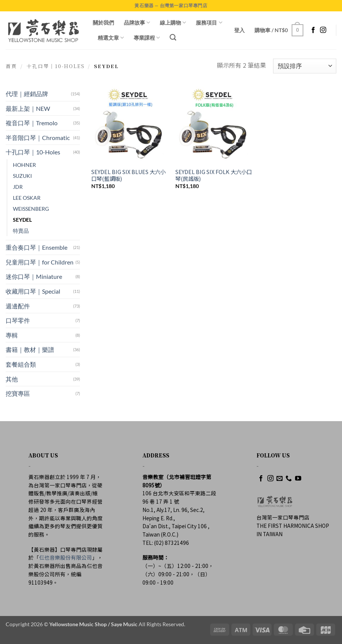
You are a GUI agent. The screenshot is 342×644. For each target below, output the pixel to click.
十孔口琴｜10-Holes (56, 66)
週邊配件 (18, 306)
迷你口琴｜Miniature (34, 276)
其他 (12, 379)
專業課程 (147, 38)
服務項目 (209, 23)
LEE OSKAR (27, 198)
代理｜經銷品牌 (27, 94)
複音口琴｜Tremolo (32, 123)
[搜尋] (173, 38)
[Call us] (289, 479)
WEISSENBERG (31, 209)
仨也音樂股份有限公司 (66, 557)
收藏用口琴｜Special (33, 291)
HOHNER (24, 165)
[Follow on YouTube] (298, 479)
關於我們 (103, 23)
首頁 (11, 66)
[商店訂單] (305, 66)
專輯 (12, 335)
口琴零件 (18, 320)
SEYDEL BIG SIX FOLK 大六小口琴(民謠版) (214, 175)
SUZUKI (22, 176)
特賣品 (21, 231)
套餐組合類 (21, 364)
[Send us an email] (280, 479)
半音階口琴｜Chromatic (38, 138)
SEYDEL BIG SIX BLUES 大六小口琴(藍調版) (128, 175)
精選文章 (111, 38)
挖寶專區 (18, 393)
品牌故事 (137, 23)
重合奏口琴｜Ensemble (37, 247)
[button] (239, 30)
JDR (18, 187)
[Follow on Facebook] (313, 30)
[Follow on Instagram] (323, 30)
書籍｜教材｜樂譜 (30, 349)
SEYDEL (22, 220)
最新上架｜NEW (28, 108)
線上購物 (173, 23)
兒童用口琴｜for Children (40, 262)
